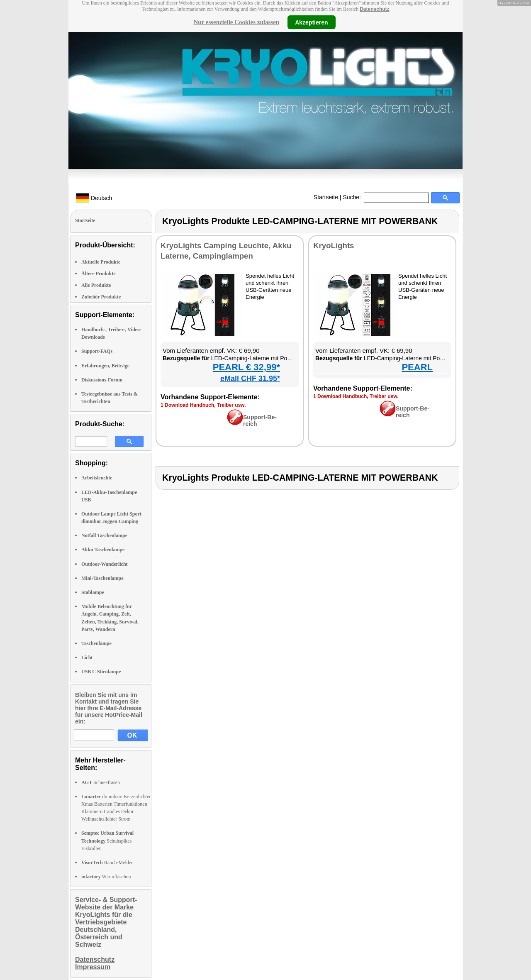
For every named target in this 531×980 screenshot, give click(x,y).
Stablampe (93, 592)
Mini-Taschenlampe (102, 578)
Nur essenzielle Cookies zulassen (236, 22)
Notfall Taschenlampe (104, 535)
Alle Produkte (96, 285)
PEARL (417, 367)
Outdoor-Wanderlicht (105, 564)
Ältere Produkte (99, 274)
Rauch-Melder (107, 863)
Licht (87, 657)
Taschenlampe (96, 643)
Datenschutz (374, 9)
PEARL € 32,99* (246, 367)
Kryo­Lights (334, 246)
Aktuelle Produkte (101, 262)
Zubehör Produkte (101, 297)
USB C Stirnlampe (101, 672)
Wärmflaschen (106, 877)
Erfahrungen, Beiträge (105, 366)
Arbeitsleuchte (97, 478)
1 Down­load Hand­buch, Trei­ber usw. (203, 405)
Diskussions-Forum (102, 380)
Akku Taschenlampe (103, 550)
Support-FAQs (97, 351)
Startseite (326, 197)
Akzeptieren (311, 22)
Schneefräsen (101, 782)
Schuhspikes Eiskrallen (107, 841)
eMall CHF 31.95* (250, 379)
